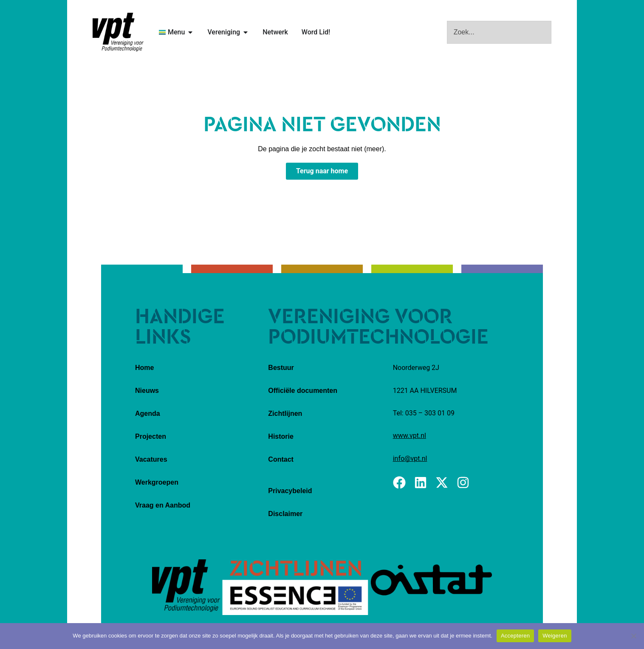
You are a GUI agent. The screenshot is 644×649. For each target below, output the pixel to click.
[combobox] (499, 32)
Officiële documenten (303, 391)
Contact (281, 459)
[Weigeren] (633, 636)
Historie (281, 436)
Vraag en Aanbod (163, 505)
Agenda (148, 413)
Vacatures (151, 459)
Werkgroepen (157, 482)
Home (144, 368)
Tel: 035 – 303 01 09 (424, 413)
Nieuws (147, 391)
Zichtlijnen (285, 413)
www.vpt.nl (410, 436)
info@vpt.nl (410, 459)
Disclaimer (285, 514)
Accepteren (515, 636)
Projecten (151, 436)
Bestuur (281, 368)
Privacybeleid (290, 491)
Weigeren (555, 636)
